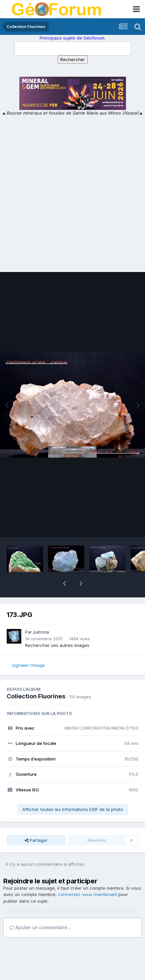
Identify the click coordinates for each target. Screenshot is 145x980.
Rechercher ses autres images (57, 628)
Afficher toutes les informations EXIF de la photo (73, 792)
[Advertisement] (72, 192)
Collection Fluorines (36, 679)
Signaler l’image (28, 648)
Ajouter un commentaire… (40, 910)
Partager (36, 823)
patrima (41, 615)
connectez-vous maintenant (87, 877)
